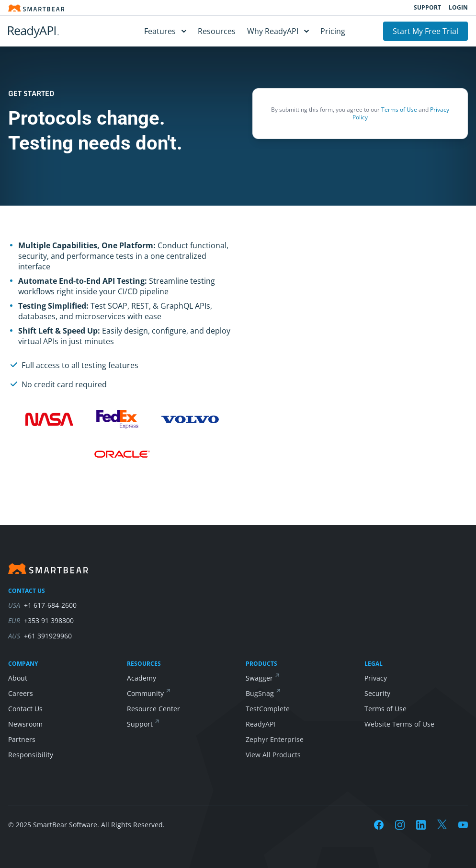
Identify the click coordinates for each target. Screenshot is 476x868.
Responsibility (31, 755)
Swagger (259, 678)
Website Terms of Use (399, 724)
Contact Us (25, 709)
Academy (142, 678)
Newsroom (25, 724)
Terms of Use (399, 110)
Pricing (333, 31)
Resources (217, 31)
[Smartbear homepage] (36, 8)
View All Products (273, 755)
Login (458, 8)
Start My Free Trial (425, 31)
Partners (22, 739)
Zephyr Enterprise (275, 739)
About (18, 678)
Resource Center (153, 709)
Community (145, 693)
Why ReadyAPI (278, 31)
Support (427, 8)
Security (377, 693)
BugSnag (260, 693)
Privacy (376, 678)
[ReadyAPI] (57, 31)
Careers (21, 693)
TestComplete (268, 709)
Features (165, 31)
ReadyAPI (261, 724)
